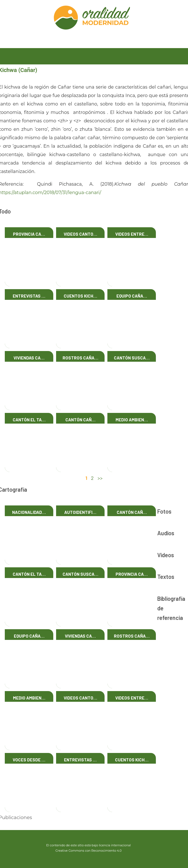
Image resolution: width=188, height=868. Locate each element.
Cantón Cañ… (80, 420)
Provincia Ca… (29, 234)
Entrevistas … (29, 296)
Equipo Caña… (132, 296)
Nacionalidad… (29, 512)
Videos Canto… (80, 234)
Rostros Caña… (80, 358)
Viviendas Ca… (29, 358)
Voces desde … (29, 760)
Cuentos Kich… (80, 296)
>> (100, 478)
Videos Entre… (132, 234)
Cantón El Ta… (29, 420)
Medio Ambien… (132, 420)
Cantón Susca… (132, 358)
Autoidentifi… (80, 512)
